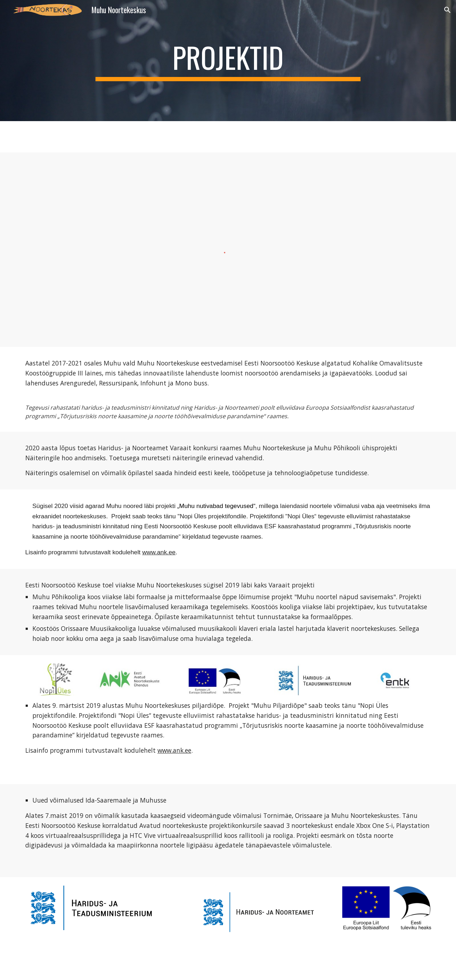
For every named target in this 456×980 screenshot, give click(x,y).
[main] (228, 61)
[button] (447, 10)
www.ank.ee (159, 552)
